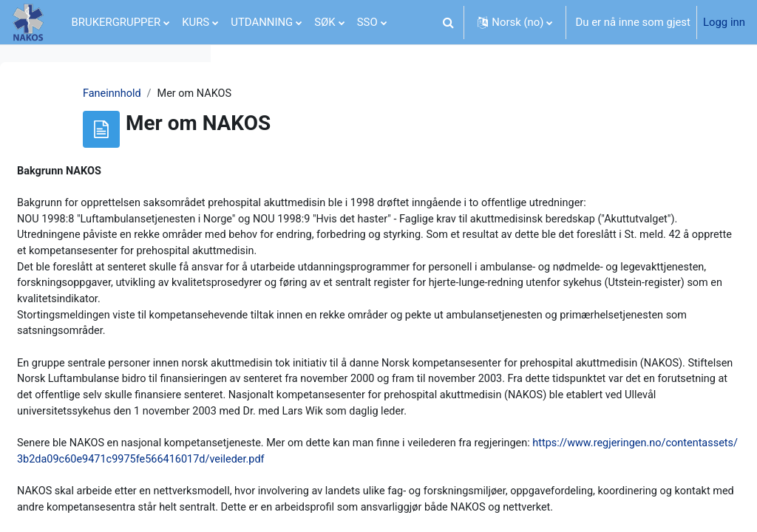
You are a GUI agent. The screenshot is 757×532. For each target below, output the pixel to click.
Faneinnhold (269, 94)
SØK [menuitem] (325, 22)
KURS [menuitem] (196, 22)
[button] (448, 22)
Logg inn (724, 22)
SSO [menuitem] (367, 22)
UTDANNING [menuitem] (262, 22)
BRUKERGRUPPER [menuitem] (116, 22)
